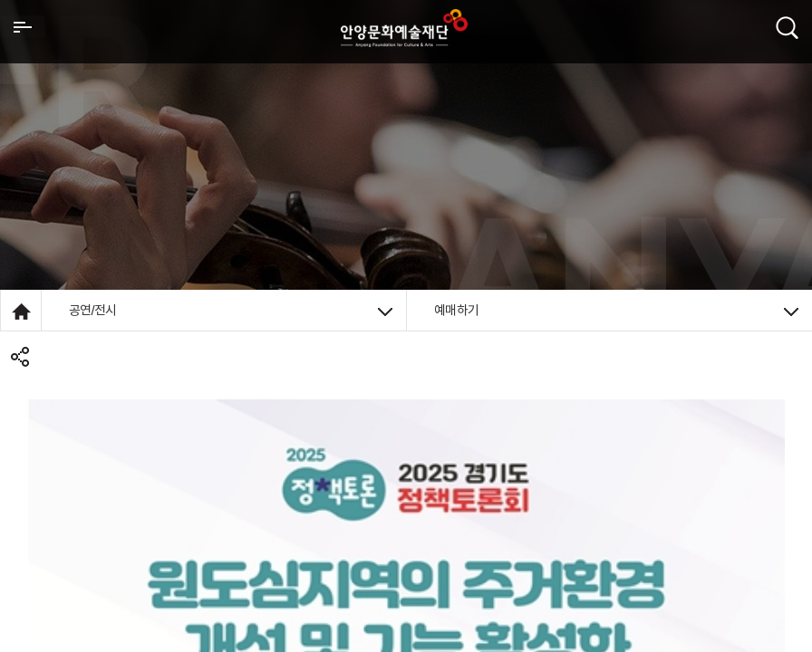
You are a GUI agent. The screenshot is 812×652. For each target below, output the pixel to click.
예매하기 (616, 310)
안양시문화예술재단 (404, 28)
